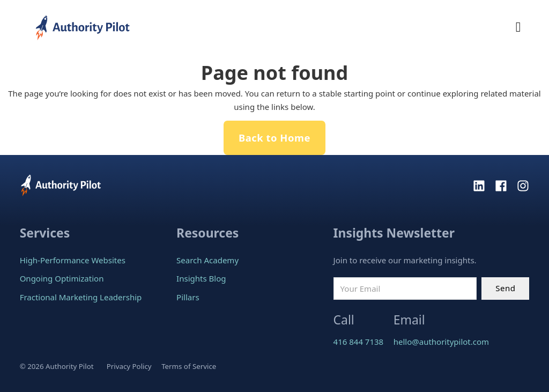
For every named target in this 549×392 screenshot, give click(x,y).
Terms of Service (189, 366)
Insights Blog (201, 278)
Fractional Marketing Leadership (81, 297)
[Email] (405, 289)
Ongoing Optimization (62, 278)
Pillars (188, 297)
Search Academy (207, 260)
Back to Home (274, 138)
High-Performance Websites (73, 260)
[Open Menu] (518, 27)
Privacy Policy (129, 366)
